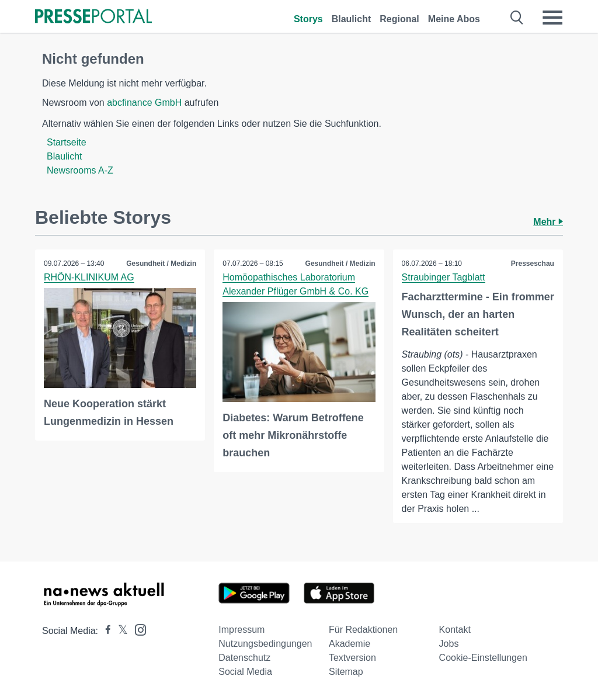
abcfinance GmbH (144, 103)
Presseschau (533, 264)
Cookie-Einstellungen (483, 658)
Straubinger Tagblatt (444, 277)
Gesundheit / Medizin (161, 264)
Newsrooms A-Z (80, 170)
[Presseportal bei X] (119, 631)
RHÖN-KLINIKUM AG (89, 277)
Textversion (352, 658)
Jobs (449, 644)
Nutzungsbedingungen (265, 644)
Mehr (548, 222)
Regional (399, 19)
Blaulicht (352, 19)
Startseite (67, 142)
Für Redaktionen (363, 630)
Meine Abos (454, 19)
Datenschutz (244, 658)
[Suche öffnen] (517, 18)
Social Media (245, 672)
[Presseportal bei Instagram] (137, 629)
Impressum (241, 630)
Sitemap (346, 672)
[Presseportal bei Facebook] (105, 631)
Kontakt (455, 630)
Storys (308, 19)
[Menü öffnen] (552, 18)
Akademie (350, 644)
